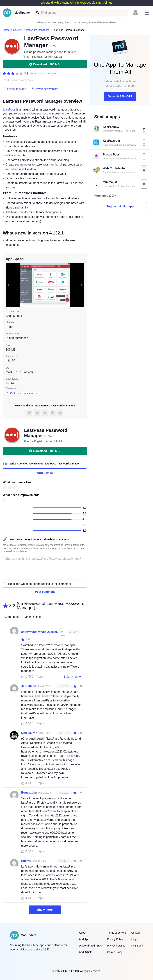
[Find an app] (37, 13)
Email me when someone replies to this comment (40, 584)
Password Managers (38, 30)
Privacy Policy (115, 939)
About (83, 933)
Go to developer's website (22, 393)
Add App (84, 939)
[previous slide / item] (8, 285)
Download (45, 64)
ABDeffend (29, 686)
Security (18, 30)
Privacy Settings (116, 946)
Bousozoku (29, 793)
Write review (45, 473)
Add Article (86, 952)
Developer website (44, 89)
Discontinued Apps (90, 946)
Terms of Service (117, 933)
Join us (108, 3)
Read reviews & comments (18, 80)
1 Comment (73, 677)
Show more (45, 910)
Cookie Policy (115, 952)
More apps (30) (104, 196)
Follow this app (15, 89)
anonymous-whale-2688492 (40, 632)
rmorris (26, 861)
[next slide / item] (81, 285)
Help (134, 939)
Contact (136, 933)
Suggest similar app (120, 206)
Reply (40, 677)
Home (6, 30)
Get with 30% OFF (120, 96)
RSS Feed (137, 946)
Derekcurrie (29, 733)
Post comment (45, 592)
